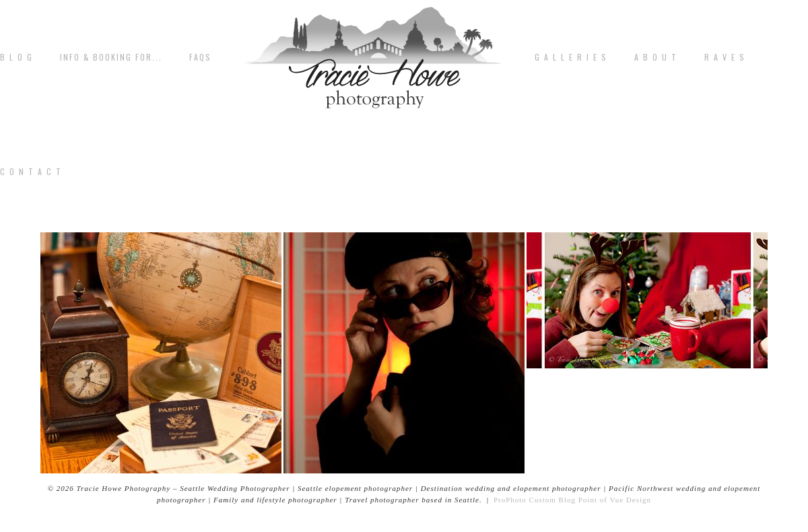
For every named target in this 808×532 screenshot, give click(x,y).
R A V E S (725, 57)
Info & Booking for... (111, 57)
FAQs (200, 57)
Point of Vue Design (615, 500)
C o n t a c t (31, 172)
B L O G (16, 57)
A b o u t (656, 57)
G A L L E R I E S (571, 57)
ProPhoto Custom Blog (535, 500)
